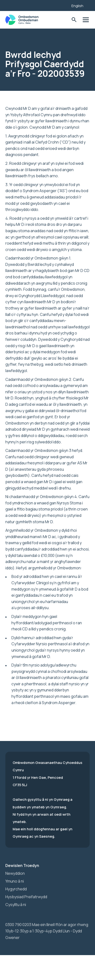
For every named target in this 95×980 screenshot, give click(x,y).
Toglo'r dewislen (86, 20)
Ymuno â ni (15, 881)
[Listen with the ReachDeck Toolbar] (60, 5)
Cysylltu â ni (16, 905)
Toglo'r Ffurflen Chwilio (74, 20)
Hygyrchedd (16, 889)
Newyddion (15, 873)
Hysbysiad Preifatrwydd (26, 897)
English (77, 6)
